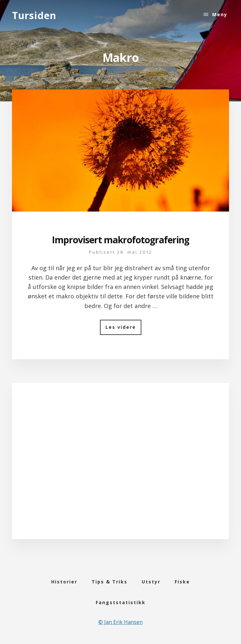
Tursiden (34, 15)
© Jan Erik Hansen (120, 622)
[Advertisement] (120, 469)
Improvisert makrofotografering (120, 240)
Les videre (123, 329)
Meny (220, 14)
